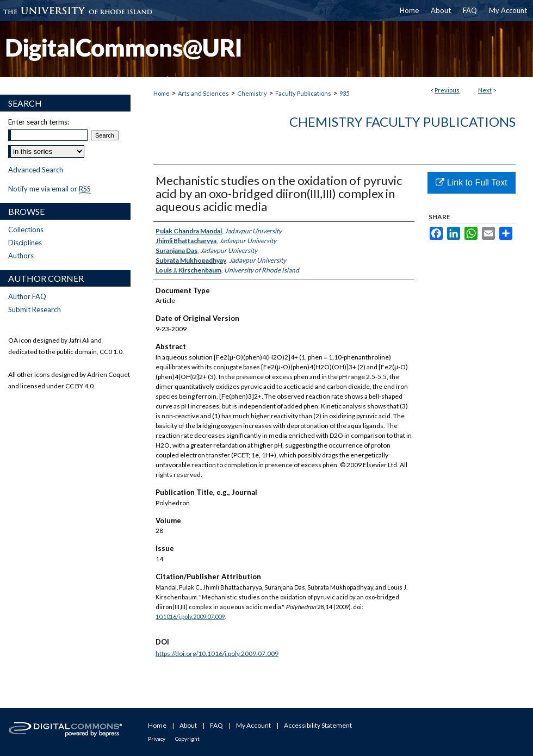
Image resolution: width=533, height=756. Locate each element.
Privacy (157, 739)
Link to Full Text (471, 182)
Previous (447, 90)
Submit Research (35, 309)
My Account (253, 725)
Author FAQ (27, 296)
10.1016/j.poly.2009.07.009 (190, 616)
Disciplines (25, 243)
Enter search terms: (39, 122)
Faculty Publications (303, 93)
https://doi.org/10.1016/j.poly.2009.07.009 (217, 653)
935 (344, 93)
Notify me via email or (49, 189)
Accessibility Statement (318, 725)
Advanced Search (36, 170)
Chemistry (252, 93)
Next (485, 90)
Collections (26, 230)
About (188, 725)
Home (162, 93)
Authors (21, 256)
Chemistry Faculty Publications (402, 122)
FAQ (216, 725)
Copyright (187, 739)
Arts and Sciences (203, 93)
